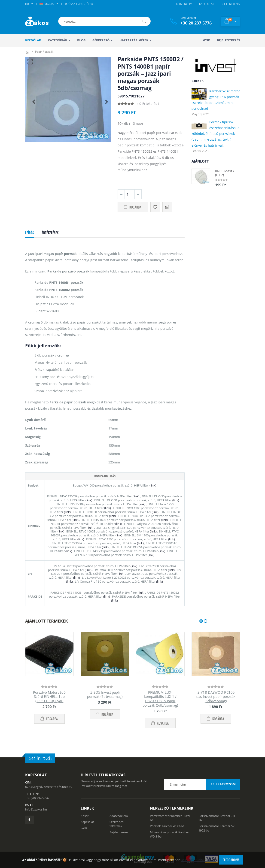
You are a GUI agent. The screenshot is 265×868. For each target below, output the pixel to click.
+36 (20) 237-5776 (37, 798)
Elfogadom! (231, 860)
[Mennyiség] (130, 194)
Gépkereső (101, 40)
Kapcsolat (87, 822)
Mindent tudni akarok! (199, 860)
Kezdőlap (33, 40)
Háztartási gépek (134, 40)
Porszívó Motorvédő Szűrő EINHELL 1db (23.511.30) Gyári (49, 697)
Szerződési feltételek (117, 824)
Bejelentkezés (228, 40)
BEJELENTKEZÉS (230, 4)
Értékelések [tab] (50, 233)
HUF (28, 4)
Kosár (85, 816)
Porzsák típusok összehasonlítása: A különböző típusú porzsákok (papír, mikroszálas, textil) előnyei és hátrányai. (216, 134)
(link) (152, 485)
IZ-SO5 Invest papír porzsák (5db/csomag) (105, 694)
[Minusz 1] (121, 194)
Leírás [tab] (30, 233)
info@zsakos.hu (36, 809)
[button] (82, 21)
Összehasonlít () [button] (79, 4)
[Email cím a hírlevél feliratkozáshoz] (202, 784)
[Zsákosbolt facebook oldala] (29, 820)
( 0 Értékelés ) (148, 104)
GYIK (207, 40)
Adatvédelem (119, 816)
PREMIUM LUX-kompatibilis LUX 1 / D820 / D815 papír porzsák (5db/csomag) (160, 699)
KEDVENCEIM (184, 4)
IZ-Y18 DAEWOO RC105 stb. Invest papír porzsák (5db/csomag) (216, 697)
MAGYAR (47, 4)
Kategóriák (58, 40)
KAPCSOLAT (207, 4)
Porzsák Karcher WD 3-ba (167, 826)
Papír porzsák (44, 52)
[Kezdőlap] (27, 52)
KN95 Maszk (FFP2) (225, 173)
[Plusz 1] (138, 194)
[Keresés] (145, 21)
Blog (81, 40)
